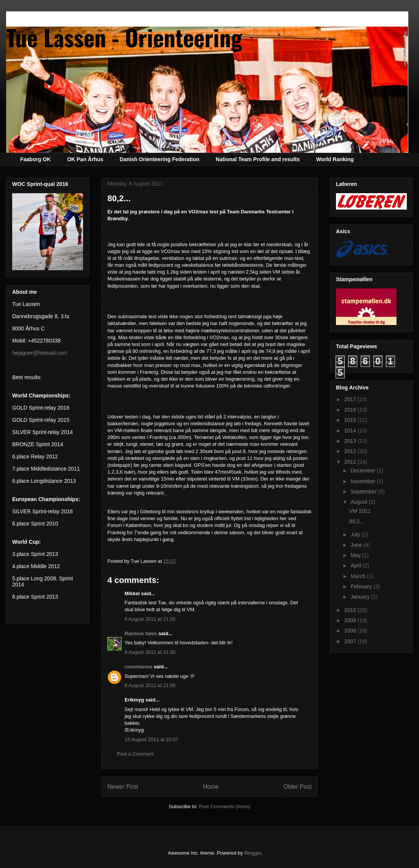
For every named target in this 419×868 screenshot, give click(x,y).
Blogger (253, 853)
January (361, 597)
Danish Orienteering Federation (159, 159)
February (362, 586)
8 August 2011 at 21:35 (150, 652)
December (363, 471)
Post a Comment (135, 754)
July (356, 535)
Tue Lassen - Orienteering (124, 37)
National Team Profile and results (258, 159)
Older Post (297, 787)
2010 (351, 610)
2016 (351, 410)
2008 (351, 631)
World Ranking (335, 159)
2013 (351, 441)
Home (211, 787)
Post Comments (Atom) (225, 806)
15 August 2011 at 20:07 (151, 739)
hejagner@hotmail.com (40, 353)
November (363, 481)
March (359, 576)
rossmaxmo (138, 667)
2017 (351, 399)
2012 (351, 451)
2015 (351, 420)
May (356, 555)
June (357, 545)
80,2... (357, 521)
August (359, 502)
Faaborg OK (35, 159)
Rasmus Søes (141, 633)
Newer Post (123, 787)
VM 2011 (360, 511)
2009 (351, 620)
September (364, 492)
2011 (351, 462)
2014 (351, 431)
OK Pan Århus (85, 159)
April (357, 565)
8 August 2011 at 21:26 (150, 619)
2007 (351, 641)
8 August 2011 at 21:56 (150, 685)
